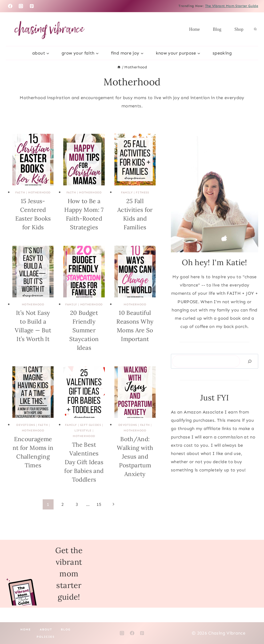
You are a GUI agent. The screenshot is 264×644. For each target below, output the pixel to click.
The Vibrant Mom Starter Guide (232, 6)
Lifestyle (83, 430)
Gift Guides (91, 425)
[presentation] (33, 160)
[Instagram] (21, 6)
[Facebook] (10, 6)
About (46, 629)
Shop (239, 29)
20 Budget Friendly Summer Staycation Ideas (84, 330)
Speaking (222, 53)
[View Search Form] (255, 29)
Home (194, 29)
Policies (46, 637)
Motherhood (39, 192)
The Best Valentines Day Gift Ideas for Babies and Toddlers (84, 462)
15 (99, 504)
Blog (217, 29)
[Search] (250, 361)
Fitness (142, 192)
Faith (20, 192)
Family (127, 192)
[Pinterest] (32, 6)
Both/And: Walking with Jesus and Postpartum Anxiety (135, 457)
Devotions (26, 425)
